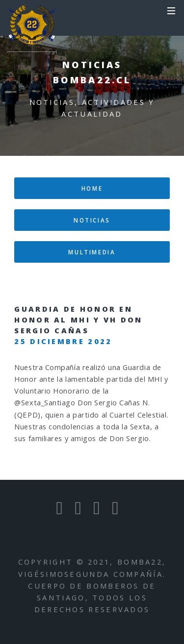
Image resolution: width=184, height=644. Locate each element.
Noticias (92, 220)
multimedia (92, 252)
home (92, 188)
